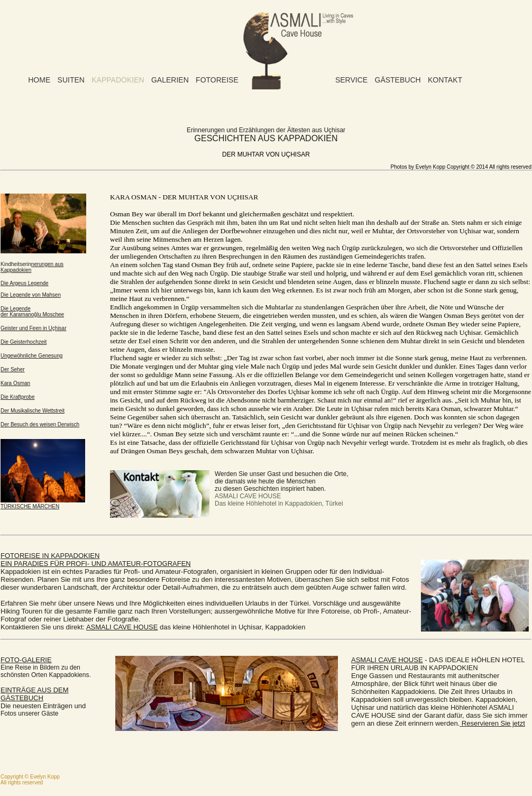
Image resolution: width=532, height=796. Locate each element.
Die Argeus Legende (25, 283)
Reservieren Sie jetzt (492, 723)
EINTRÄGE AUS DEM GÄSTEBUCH (35, 694)
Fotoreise (217, 80)
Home (39, 80)
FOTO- (26, 660)
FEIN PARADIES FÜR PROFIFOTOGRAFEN (96, 560)
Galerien (170, 80)
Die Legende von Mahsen (31, 295)
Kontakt (445, 80)
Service (351, 80)
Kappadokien (118, 80)
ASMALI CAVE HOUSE (122, 627)
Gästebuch (398, 80)
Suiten (71, 80)
